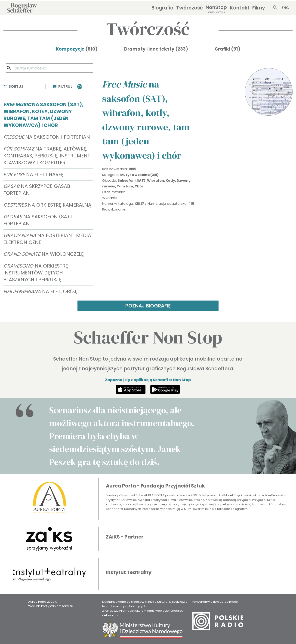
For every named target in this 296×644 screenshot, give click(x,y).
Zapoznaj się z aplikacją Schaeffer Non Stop (148, 380)
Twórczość (190, 8)
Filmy (259, 8)
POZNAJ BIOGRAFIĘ (148, 306)
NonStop (216, 9)
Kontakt (240, 8)
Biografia (162, 8)
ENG (285, 8)
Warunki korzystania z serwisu (51, 606)
